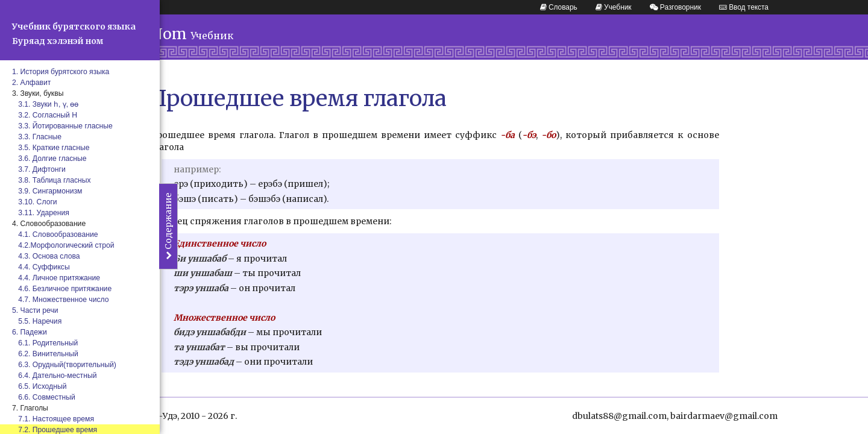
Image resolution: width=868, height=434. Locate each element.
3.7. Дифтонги (39, 169)
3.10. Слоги (35, 202)
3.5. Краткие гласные (51, 148)
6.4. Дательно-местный (54, 376)
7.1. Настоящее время (53, 419)
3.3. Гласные (37, 137)
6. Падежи (30, 332)
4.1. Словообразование (55, 234)
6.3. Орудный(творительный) (64, 365)
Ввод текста (744, 7)
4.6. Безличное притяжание (62, 289)
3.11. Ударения (41, 213)
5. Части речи (35, 310)
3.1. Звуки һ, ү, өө (46, 104)
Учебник (614, 7)
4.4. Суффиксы (41, 267)
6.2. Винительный (45, 354)
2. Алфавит (31, 83)
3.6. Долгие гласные (49, 159)
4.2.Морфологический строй (63, 245)
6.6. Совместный (44, 397)
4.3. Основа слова (46, 256)
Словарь (559, 7)
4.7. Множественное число (61, 300)
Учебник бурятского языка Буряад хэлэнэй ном (74, 34)
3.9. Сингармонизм (47, 191)
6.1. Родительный (45, 343)
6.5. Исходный (39, 386)
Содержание (168, 226)
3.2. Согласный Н (45, 115)
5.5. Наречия (37, 321)
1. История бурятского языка (61, 72)
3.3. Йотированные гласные (62, 126)
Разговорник (675, 7)
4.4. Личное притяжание (56, 278)
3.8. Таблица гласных (52, 180)
